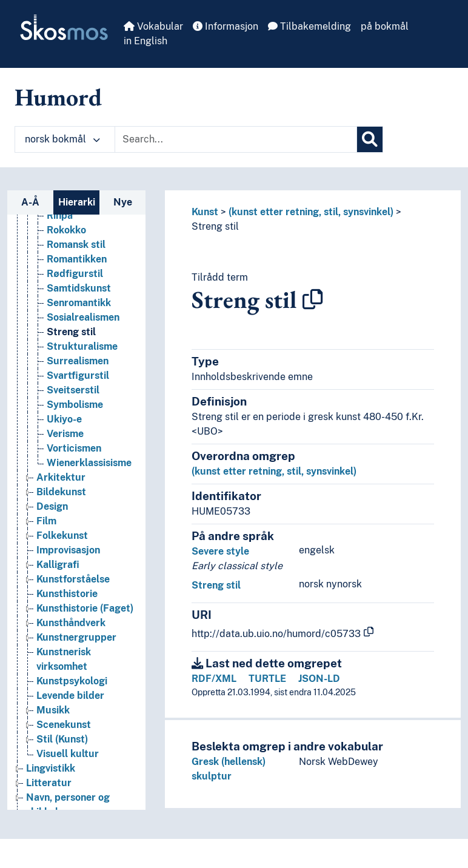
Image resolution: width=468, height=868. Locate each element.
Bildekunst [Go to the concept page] (61, 505)
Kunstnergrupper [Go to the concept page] (76, 651)
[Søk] (370, 139)
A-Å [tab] (30, 202)
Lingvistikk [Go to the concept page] (51, 782)
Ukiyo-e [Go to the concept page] (64, 432)
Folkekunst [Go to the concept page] (62, 549)
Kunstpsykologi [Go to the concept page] (72, 694)
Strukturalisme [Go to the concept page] (82, 360)
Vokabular (153, 26)
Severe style (220, 551)
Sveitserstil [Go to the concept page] (73, 403)
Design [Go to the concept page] (52, 520)
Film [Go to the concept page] (46, 534)
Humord (58, 97)
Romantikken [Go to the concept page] (77, 272)
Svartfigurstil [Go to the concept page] (78, 389)
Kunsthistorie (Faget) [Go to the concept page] (85, 622)
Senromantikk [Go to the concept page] (79, 316)
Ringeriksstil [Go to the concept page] (75, 214)
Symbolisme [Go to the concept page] (75, 418)
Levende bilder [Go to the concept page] (70, 709)
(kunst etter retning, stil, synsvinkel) (311, 212)
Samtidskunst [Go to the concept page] (79, 302)
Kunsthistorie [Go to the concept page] (67, 607)
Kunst (205, 212)
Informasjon (226, 26)
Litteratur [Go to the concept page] (49, 796)
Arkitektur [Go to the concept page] (61, 491)
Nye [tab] (123, 202)
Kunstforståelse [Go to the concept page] (73, 593)
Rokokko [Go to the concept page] (66, 243)
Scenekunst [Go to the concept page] (64, 738)
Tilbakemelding (309, 26)
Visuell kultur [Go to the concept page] (68, 767)
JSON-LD (319, 679)
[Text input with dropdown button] (236, 139)
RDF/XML (214, 679)
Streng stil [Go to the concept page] (71, 345)
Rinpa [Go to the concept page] (60, 229)
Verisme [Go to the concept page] (65, 447)
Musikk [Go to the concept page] (53, 723)
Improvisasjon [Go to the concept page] (68, 563)
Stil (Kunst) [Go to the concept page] (62, 753)
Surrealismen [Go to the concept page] (78, 374)
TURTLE (267, 679)
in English (145, 41)
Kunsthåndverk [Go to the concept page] (71, 636)
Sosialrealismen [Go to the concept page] (83, 331)
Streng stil (215, 226)
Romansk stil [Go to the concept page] (76, 258)
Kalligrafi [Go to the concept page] (58, 578)
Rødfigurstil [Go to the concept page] (75, 287)
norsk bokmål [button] (62, 139)
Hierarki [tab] (77, 202)
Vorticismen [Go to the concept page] (74, 462)
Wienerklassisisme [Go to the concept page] (89, 476)
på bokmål (385, 26)
